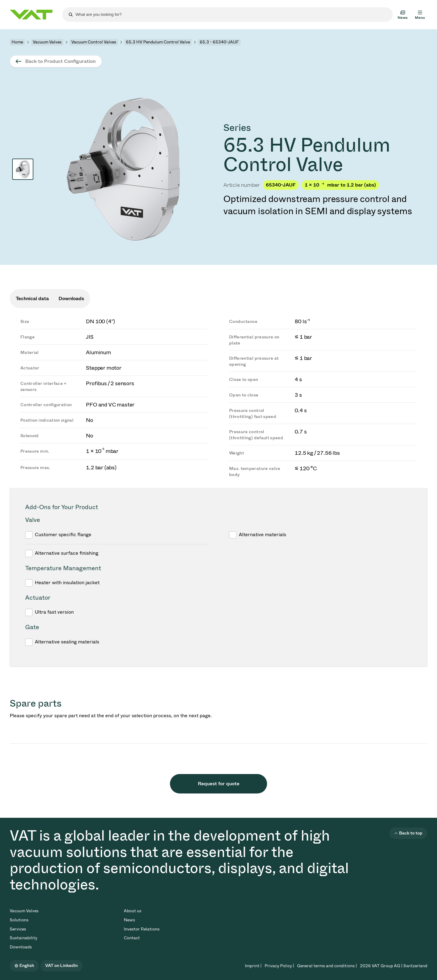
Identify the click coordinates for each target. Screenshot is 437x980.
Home (17, 42)
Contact (132, 938)
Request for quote (219, 784)
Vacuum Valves (47, 42)
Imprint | (253, 966)
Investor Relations (142, 929)
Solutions (19, 920)
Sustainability (24, 938)
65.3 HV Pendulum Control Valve (158, 42)
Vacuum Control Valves (94, 42)
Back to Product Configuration (60, 61)
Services (18, 929)
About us (133, 911)
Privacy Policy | (279, 966)
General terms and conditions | (327, 966)
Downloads (21, 947)
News (129, 920)
